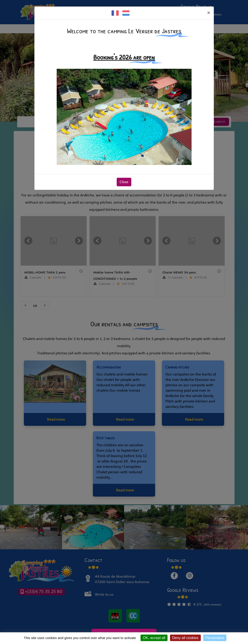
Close (124, 182)
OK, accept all (154, 638)
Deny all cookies (185, 638)
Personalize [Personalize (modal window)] (215, 638)
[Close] (209, 13)
